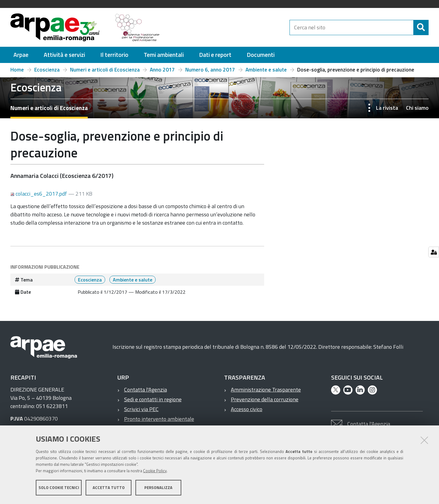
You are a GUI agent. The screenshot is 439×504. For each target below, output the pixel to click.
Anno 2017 (162, 70)
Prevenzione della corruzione (265, 399)
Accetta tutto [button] (109, 488)
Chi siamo (417, 108)
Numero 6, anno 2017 (210, 70)
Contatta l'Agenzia (146, 390)
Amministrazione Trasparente (266, 390)
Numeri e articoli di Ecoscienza (105, 70)
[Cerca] (421, 28)
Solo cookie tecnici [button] (59, 488)
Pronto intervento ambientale (159, 419)
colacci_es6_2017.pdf (39, 194)
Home (17, 70)
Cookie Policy (155, 471)
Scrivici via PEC (141, 409)
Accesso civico (247, 409)
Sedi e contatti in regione (153, 399)
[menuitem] (21, 55)
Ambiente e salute (266, 70)
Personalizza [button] (158, 488)
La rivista (387, 108)
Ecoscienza (47, 70)
